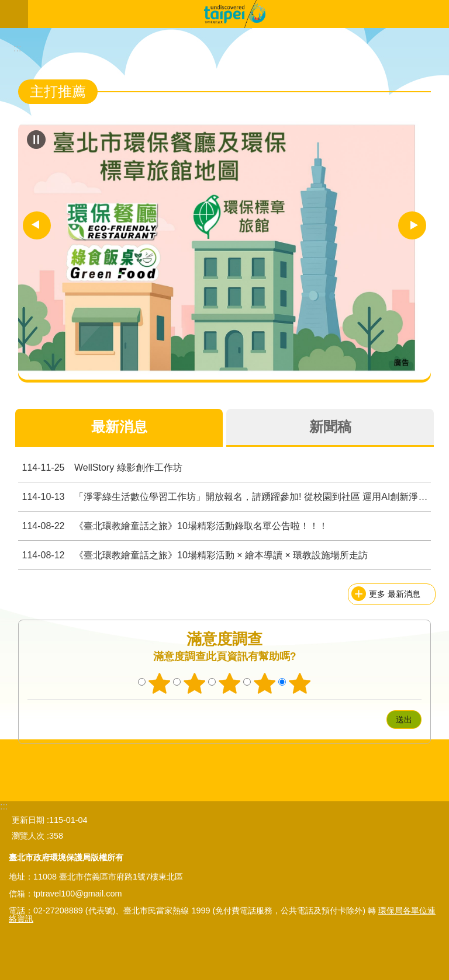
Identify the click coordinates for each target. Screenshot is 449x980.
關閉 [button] (14, 14)
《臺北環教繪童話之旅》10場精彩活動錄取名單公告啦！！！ (173, 526)
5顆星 (300, 683)
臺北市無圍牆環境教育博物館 (239, 14)
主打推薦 (58, 91)
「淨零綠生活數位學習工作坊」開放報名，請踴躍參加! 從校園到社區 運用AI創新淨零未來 (224, 497)
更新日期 (28, 820)
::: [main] (17, 48)
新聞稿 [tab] (330, 427)
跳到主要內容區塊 (6, 6)
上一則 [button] (37, 225)
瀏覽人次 (28, 836)
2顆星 (195, 683)
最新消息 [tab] (119, 427)
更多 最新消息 (395, 594)
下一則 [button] (412, 225)
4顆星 (265, 683)
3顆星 (230, 683)
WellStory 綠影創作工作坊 (100, 468)
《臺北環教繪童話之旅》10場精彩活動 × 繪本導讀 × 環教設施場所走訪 (193, 555)
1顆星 (160, 683)
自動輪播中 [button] (36, 140)
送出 (375, 720)
